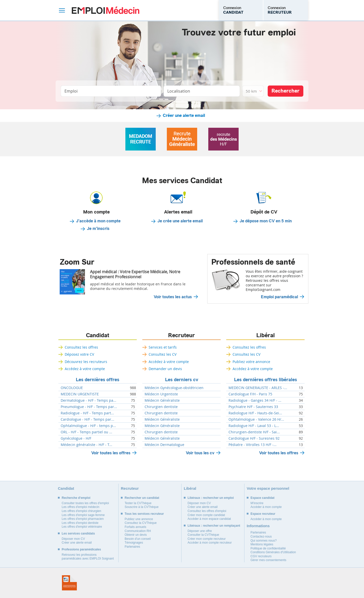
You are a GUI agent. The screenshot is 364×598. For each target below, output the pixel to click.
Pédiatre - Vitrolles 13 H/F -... (253, 445)
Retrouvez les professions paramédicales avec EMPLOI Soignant (88, 557)
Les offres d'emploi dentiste (80, 523)
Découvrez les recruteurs (86, 362)
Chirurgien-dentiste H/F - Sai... (254, 432)
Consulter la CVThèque (203, 535)
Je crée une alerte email (180, 221)
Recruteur (181, 335)
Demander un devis (165, 369)
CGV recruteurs (261, 556)
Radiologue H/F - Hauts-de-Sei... (255, 413)
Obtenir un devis (136, 535)
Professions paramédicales (81, 549)
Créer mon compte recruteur (207, 539)
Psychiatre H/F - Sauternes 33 (253, 407)
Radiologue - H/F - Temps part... (87, 413)
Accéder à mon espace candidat (209, 519)
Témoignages (134, 543)
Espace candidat (263, 498)
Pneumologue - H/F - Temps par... (89, 407)
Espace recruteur (263, 514)
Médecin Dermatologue (164, 445)
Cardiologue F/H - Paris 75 (250, 394)
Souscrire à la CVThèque (142, 507)
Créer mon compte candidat (206, 515)
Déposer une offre (200, 531)
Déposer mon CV (73, 539)
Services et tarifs (163, 347)
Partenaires (132, 547)
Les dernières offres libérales (266, 380)
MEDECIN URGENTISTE (80, 394)
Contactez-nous (261, 537)
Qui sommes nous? (264, 541)
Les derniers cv (182, 380)
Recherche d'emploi (76, 498)
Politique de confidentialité (268, 548)
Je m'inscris (98, 229)
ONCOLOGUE (72, 388)
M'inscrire (257, 503)
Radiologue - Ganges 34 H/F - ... (255, 400)
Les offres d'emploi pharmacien (83, 519)
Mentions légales (262, 544)
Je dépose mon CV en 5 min (266, 221)
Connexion (233, 10)
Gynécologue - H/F (76, 438)
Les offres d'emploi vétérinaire (82, 527)
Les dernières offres (98, 380)
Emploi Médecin (106, 10)
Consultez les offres (81, 347)
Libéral (266, 335)
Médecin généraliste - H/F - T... (86, 445)
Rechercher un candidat (142, 498)
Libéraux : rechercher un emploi (211, 498)
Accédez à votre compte (85, 369)
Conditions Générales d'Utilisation (273, 552)
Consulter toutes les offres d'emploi (85, 503)
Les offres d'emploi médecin (81, 507)
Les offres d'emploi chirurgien (81, 511)
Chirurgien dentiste (161, 407)
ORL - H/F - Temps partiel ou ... (86, 432)
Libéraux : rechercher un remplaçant (214, 526)
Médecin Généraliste (162, 400)
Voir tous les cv (200, 453)
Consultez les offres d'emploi (207, 511)
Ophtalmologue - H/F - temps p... (88, 426)
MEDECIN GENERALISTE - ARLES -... (258, 388)
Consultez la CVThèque (141, 523)
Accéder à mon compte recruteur (210, 543)
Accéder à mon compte (266, 507)
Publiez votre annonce (251, 362)
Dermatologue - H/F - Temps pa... (88, 400)
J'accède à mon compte (98, 221)
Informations (258, 526)
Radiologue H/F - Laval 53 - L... (254, 426)
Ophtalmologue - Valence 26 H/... (256, 419)
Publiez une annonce (139, 519)
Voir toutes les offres (111, 453)
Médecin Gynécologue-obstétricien (174, 388)
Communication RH (138, 531)
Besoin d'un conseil (138, 539)
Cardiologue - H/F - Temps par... (87, 419)
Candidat (98, 335)
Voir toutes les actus (173, 297)
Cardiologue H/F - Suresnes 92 (254, 438)
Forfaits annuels (135, 527)
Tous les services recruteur (144, 514)
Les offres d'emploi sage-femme (83, 515)
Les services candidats (78, 533)
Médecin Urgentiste (161, 394)
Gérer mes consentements (268, 560)
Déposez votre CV (79, 354)
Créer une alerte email (184, 116)
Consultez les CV (163, 354)
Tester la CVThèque (138, 503)
